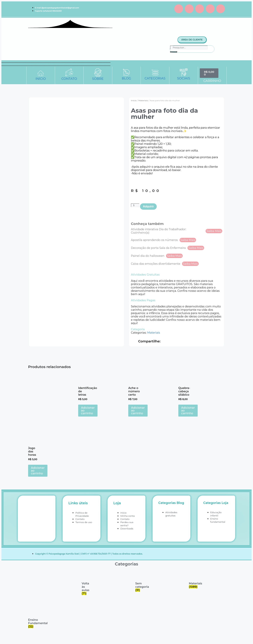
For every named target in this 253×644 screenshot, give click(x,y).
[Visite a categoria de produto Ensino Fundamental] (32, 618)
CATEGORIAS (155, 78)
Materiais (143, 100)
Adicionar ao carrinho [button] (88, 410)
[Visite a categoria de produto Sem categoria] (139, 581)
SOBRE (98, 79)
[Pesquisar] (174, 52)
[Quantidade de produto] (135, 205)
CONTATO (69, 79)
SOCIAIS (184, 78)
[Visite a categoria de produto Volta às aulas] (86, 583)
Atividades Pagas (143, 300)
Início (134, 100)
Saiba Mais (214, 231)
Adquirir (148, 206)
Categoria (138, 329)
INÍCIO (41, 79)
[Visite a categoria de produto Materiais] (193, 580)
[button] (177, 275)
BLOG (126, 78)
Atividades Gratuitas (145, 275)
